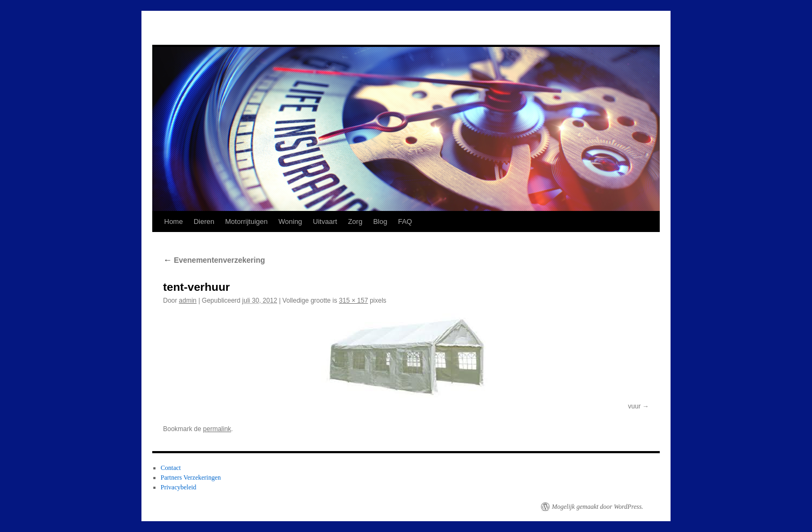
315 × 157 (354, 301)
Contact (171, 468)
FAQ (405, 221)
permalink (217, 429)
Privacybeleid (179, 487)
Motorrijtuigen (246, 221)
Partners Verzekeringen (191, 478)
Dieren (204, 221)
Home (174, 221)
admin (188, 301)
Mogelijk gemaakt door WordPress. (597, 507)
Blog (380, 221)
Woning (290, 221)
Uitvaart (325, 221)
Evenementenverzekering (214, 260)
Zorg (355, 221)
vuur (634, 406)
